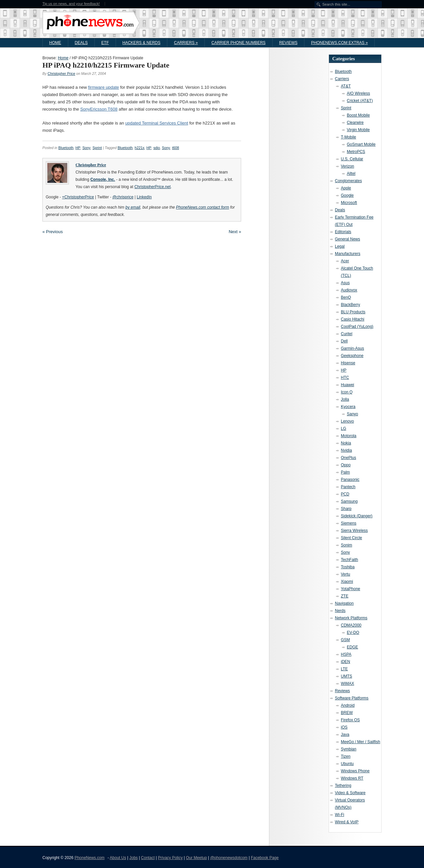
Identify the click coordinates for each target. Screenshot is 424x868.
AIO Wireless (358, 93)
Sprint (97, 148)
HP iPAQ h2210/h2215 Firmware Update (106, 65)
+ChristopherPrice (78, 197)
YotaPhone (350, 589)
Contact (148, 858)
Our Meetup (196, 858)
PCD (345, 494)
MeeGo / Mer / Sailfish (361, 742)
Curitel (347, 334)
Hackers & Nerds (142, 43)
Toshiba (348, 567)
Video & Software (350, 793)
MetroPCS (356, 152)
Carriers (186, 43)
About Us (118, 858)
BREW (347, 713)
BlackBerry (350, 305)
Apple (346, 188)
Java (345, 735)
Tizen (346, 756)
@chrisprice (123, 197)
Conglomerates (348, 181)
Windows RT (352, 778)
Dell (344, 341)
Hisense (348, 363)
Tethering (343, 786)
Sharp (346, 509)
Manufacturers (348, 254)
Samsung (349, 501)
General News (347, 239)
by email (133, 207)
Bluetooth (66, 148)
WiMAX (347, 684)
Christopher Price (61, 74)
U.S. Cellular (352, 159)
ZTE (345, 596)
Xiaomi (347, 582)
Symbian (349, 749)
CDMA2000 (351, 625)
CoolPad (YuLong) (357, 327)
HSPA (346, 654)
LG (344, 429)
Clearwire (355, 123)
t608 (175, 148)
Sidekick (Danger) (357, 516)
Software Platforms (352, 698)
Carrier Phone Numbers (238, 43)
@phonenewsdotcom (229, 858)
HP (78, 148)
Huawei (347, 385)
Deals (81, 43)
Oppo (346, 465)
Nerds (340, 611)
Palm (345, 472)
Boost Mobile (358, 115)
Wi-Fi (340, 815)
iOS (344, 727)
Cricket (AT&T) (360, 101)
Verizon (347, 166)
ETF (105, 43)
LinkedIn (144, 197)
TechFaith (349, 560)
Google (347, 195)
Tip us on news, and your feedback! (71, 4)
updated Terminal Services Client (157, 123)
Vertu (345, 574)
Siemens (349, 523)
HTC (345, 378)
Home (55, 43)
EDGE (352, 647)
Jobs (133, 858)
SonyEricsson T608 (99, 109)
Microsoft (349, 203)
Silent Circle (351, 538)
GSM (345, 640)
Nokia (346, 443)
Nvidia (346, 450)
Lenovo (347, 421)
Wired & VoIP (347, 822)
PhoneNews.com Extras (339, 43)
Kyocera (348, 407)
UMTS (346, 676)
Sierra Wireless (354, 531)
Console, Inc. (103, 179)
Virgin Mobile (358, 130)
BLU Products (353, 312)
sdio (157, 148)
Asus (345, 283)
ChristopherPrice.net (153, 187)
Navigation (344, 603)
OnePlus (348, 458)
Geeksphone (352, 356)
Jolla (345, 399)
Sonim (346, 545)
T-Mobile (348, 137)
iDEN (345, 662)
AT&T (346, 86)
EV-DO (353, 633)
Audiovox (349, 290)
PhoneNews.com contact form (202, 207)
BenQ (346, 297)
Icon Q (347, 392)
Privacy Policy (170, 858)
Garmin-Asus (352, 348)
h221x (140, 148)
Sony (87, 148)
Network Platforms (351, 618)
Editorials (343, 232)
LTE (344, 669)
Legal (340, 246)
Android (348, 705)
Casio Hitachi (353, 319)
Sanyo (352, 414)
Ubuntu (347, 764)
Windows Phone (355, 771)
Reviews (288, 43)
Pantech (348, 487)
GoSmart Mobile (361, 144)
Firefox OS (350, 720)
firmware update (104, 87)
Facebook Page (265, 858)
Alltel (351, 174)
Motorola (349, 436)
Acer (345, 261)
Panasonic (350, 480)
